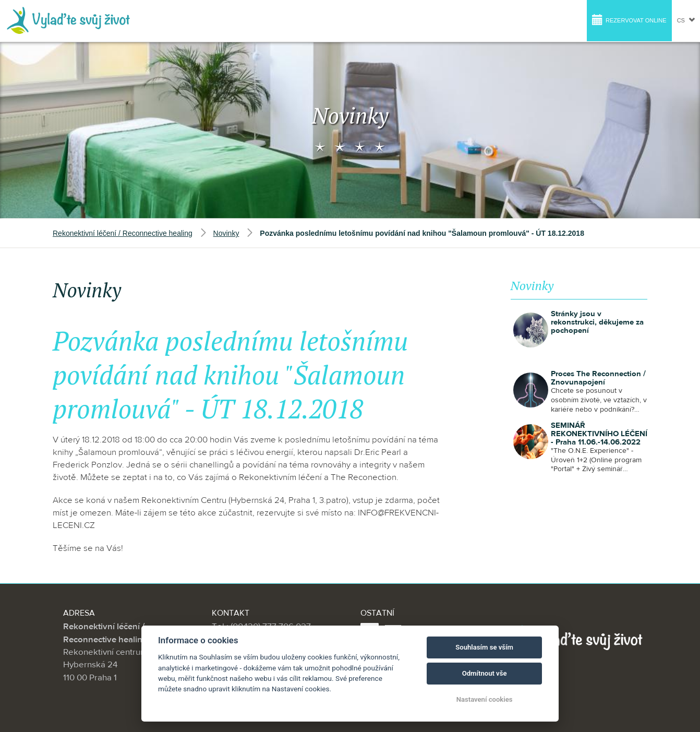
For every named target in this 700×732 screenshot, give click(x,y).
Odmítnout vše (485, 673)
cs (686, 20)
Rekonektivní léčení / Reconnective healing (123, 233)
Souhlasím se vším (484, 647)
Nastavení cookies (485, 699)
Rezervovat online (629, 20)
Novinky (226, 233)
